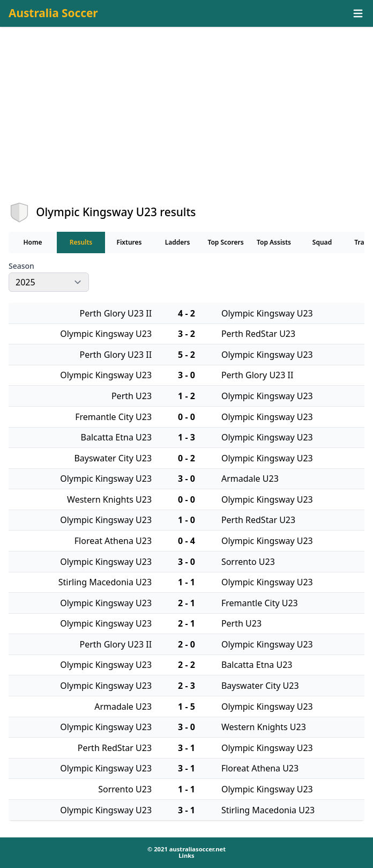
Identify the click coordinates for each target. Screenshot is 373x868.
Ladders (178, 242)
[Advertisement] (186, 124)
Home (32, 242)
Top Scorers (225, 242)
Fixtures (129, 242)
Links (186, 855)
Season (21, 266)
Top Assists (274, 242)
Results (81, 242)
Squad (322, 242)
